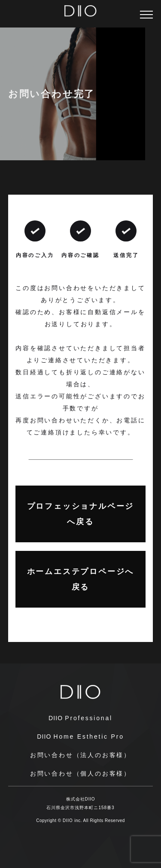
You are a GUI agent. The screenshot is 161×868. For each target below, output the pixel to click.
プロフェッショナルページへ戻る (81, 514)
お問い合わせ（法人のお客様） (80, 755)
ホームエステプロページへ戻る (81, 579)
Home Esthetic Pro (80, 737)
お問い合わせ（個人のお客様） (80, 773)
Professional (80, 718)
